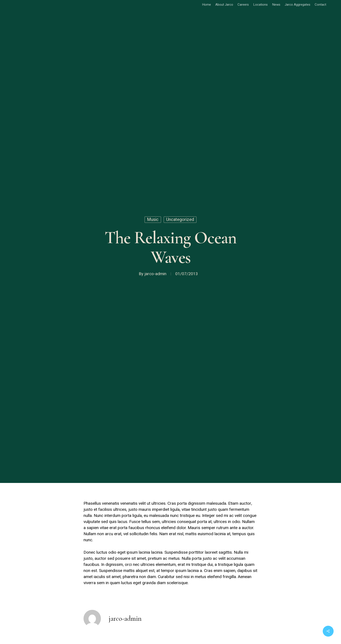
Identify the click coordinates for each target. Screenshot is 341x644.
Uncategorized (180, 220)
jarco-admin (155, 275)
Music (153, 220)
